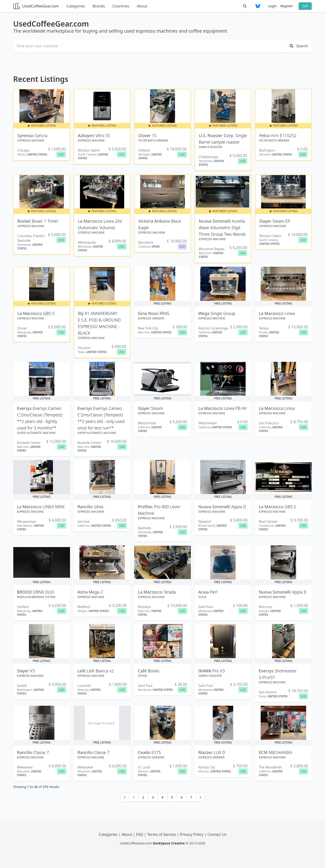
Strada (170, 592)
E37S (156, 752)
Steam (157, 408)
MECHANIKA (281, 752)
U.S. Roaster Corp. (217, 135)
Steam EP (281, 221)
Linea (290, 313)
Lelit (82, 671)
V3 (33, 671)
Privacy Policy (192, 834)
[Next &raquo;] (200, 797)
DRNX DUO (44, 592)
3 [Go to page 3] (153, 797)
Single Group (223, 313)
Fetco (265, 135)
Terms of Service (162, 834)
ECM (264, 752)
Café (143, 671)
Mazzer (206, 752)
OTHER (142, 676)
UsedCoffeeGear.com (36, 6)
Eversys (25, 408)
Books (154, 671)
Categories (76, 6)
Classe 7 (41, 752)
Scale (202, 597)
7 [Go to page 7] (191, 797)
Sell (305, 6)
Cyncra (41, 135)
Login (272, 6)
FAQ (140, 834)
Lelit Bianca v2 (100, 671)
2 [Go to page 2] (143, 797)
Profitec (146, 507)
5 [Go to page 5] (172, 797)
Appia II (238, 507)
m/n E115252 (284, 135)
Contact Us (217, 834)
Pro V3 (218, 671)
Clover (145, 135)
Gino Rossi (149, 313)
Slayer (266, 221)
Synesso (26, 135)
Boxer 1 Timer (45, 221)
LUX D (219, 752)
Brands (99, 6)
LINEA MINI (54, 507)
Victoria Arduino (155, 221)
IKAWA (205, 671)
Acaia (204, 592)
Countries (121, 6)
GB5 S (49, 313)
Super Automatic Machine (36, 433)
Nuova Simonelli (215, 221)
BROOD (25, 592)
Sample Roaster (210, 147)
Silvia (98, 507)
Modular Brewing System (36, 597)
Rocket (25, 221)
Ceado (145, 752)
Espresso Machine (31, 140)
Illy (81, 313)
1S (154, 135)
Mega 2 (96, 592)
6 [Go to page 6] (182, 797)
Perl (214, 592)
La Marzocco (91, 221)
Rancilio (86, 507)
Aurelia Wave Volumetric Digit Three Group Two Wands (222, 228)
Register (287, 6)
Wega (204, 313)
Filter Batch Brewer (153, 140)
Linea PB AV (235, 408)
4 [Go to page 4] (162, 797)
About (142, 6)
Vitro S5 (103, 135)
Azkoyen (87, 135)
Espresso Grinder (151, 318)
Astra (83, 592)
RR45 (164, 313)
